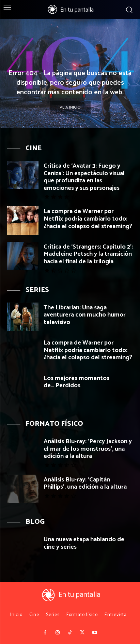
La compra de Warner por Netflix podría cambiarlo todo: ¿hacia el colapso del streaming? (88, 219)
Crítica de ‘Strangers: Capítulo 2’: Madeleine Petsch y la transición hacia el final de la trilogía (88, 254)
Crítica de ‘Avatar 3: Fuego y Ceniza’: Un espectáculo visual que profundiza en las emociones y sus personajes (84, 177)
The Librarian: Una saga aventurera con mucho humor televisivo (85, 315)
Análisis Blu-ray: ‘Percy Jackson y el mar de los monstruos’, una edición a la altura (88, 449)
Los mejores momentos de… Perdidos (76, 382)
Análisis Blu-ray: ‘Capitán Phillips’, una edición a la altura (85, 484)
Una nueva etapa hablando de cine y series (84, 543)
